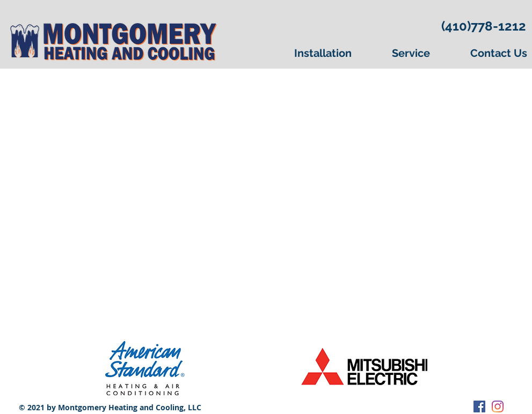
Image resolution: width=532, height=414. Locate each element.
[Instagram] (498, 406)
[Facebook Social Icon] (479, 406)
